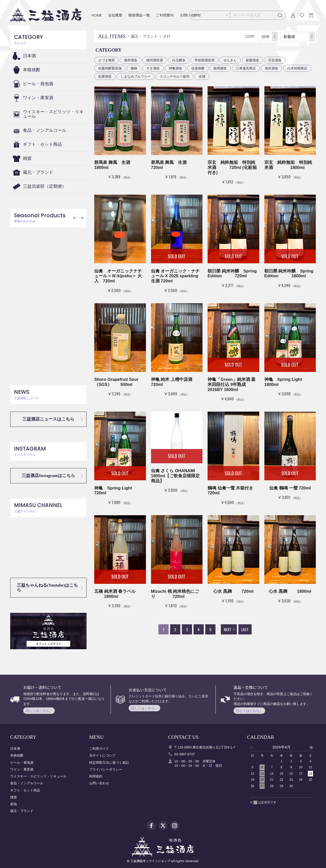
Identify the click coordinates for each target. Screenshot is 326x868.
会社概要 (115, 15)
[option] (281, 768)
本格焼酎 (32, 70)
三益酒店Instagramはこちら (48, 476)
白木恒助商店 (297, 68)
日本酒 (29, 56)
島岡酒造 (220, 68)
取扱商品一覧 (139, 15)
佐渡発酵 (198, 68)
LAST (245, 629)
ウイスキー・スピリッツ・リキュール (53, 114)
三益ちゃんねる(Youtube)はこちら (47, 588)
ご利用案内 (165, 15)
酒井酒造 (131, 60)
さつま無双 (107, 60)
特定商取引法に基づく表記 (109, 763)
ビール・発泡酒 (38, 84)
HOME (97, 15)
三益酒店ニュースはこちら (48, 419)
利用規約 (96, 776)
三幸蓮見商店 (246, 68)
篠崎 (134, 68)
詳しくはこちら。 (39, 711)
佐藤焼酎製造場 (110, 68)
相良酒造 (271, 68)
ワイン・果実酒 (38, 98)
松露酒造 (105, 76)
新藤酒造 (252, 60)
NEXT (228, 629)
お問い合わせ (99, 783)
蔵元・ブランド (38, 172)
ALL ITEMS (112, 36)
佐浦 (202, 76)
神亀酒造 (175, 68)
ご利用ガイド (99, 749)
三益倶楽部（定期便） (45, 186)
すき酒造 (153, 68)
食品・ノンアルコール (45, 130)
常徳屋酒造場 (205, 60)
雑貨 (27, 158)
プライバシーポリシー (106, 769)
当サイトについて (102, 755)
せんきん (230, 60)
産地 (13, 804)
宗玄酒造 (275, 60)
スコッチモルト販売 (175, 76)
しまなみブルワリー (136, 76)
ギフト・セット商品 (42, 144)
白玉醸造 (179, 60)
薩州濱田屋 (155, 60)
